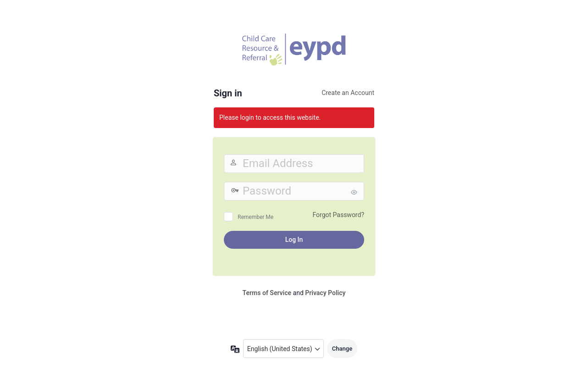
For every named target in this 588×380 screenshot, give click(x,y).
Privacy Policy (325, 293)
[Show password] (355, 192)
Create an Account (348, 93)
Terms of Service (267, 293)
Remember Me (255, 217)
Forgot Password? (338, 215)
